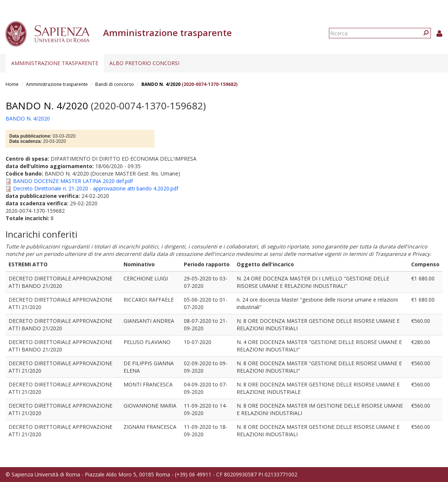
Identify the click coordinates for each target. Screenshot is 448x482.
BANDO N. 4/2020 (161, 84)
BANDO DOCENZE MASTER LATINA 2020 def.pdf (73, 181)
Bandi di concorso (115, 84)
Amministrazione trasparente (55, 63)
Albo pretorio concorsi (144, 63)
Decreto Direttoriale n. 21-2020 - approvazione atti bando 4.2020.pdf (96, 188)
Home (12, 84)
